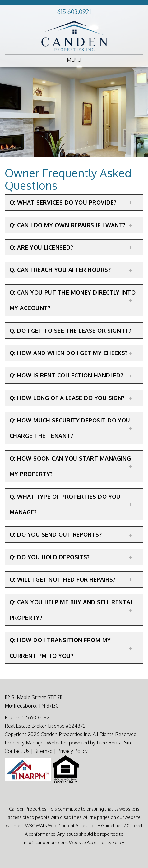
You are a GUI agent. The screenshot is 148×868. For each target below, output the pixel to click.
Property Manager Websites (36, 743)
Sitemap (43, 751)
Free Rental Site (115, 743)
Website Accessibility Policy (97, 842)
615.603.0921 (74, 11)
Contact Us (17, 751)
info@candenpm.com (46, 842)
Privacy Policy (72, 751)
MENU (74, 60)
